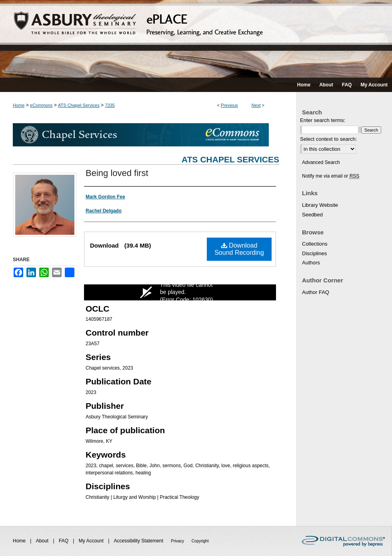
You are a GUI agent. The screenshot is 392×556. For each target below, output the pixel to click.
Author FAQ (316, 292)
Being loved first (117, 173)
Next (256, 105)
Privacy (178, 541)
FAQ (64, 541)
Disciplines (314, 253)
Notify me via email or (331, 176)
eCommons (41, 105)
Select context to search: (328, 139)
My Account (92, 541)
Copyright (200, 541)
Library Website (320, 205)
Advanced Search (321, 162)
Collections (315, 244)
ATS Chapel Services (79, 105)
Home (19, 105)
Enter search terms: (323, 120)
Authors (311, 263)
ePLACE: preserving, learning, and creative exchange (196, 39)
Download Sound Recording (239, 249)
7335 (110, 105)
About (43, 541)
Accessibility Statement (139, 541)
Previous (229, 105)
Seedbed (312, 215)
